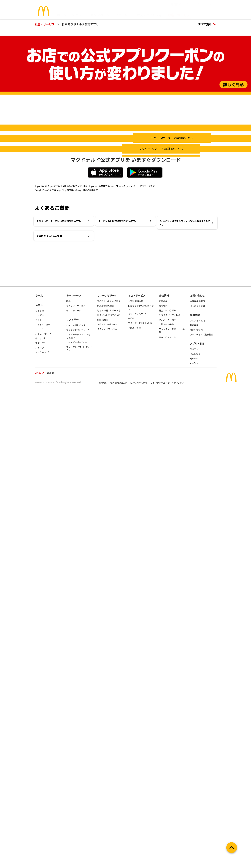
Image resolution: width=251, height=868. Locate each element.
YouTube (194, 838)
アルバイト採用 (197, 796)
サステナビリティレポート (110, 804)
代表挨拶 (163, 776)
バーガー (40, 790)
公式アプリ (193, 4)
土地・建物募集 (166, 799)
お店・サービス (179, 15)
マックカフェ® (42, 827)
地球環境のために (106, 781)
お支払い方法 (134, 803)
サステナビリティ (149, 15)
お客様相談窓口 (197, 776)
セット (39, 795)
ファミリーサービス (76, 781)
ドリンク (40, 804)
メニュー (40, 780)
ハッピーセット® (43, 809)
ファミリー (123, 15)
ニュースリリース (167, 812)
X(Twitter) (195, 834)
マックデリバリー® (137, 789)
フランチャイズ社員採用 (202, 810)
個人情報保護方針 (119, 858)
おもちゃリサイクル (76, 800)
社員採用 (194, 800)
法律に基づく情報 (139, 858)
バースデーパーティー (77, 817)
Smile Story (103, 795)
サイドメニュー (43, 800)
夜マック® (40, 818)
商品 (68, 776)
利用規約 (103, 858)
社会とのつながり (168, 786)
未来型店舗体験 (136, 776)
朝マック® (40, 813)
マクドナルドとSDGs (107, 799)
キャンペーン (100, 15)
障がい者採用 (196, 805)
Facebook (195, 829)
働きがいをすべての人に (109, 790)
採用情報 (176, 4)
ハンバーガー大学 (168, 795)
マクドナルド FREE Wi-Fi (140, 798)
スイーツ (40, 823)
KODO (131, 793)
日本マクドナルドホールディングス (167, 858)
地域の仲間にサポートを (109, 786)
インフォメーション (76, 786)
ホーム (61, 15)
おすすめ (40, 786)
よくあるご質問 (197, 781)
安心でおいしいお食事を (109, 776)
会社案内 (163, 781)
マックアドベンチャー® (77, 805)
